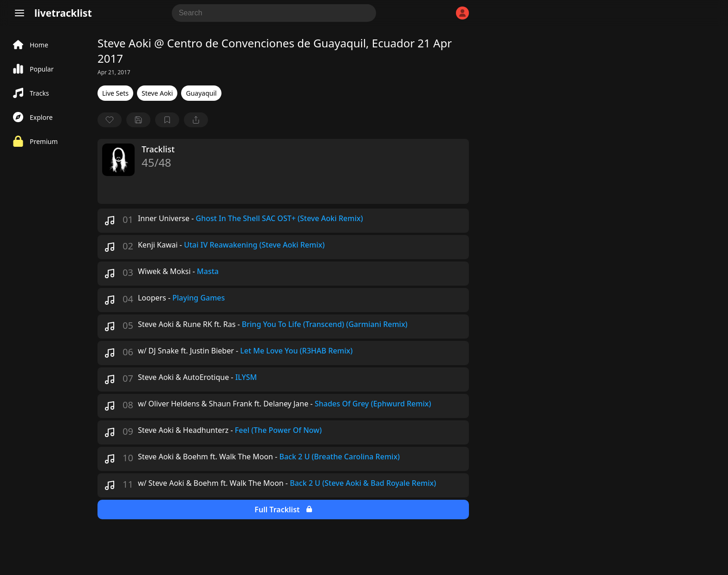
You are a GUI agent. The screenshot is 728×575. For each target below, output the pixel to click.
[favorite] (110, 120)
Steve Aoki (157, 93)
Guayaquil (201, 93)
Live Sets (115, 93)
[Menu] (19, 13)
